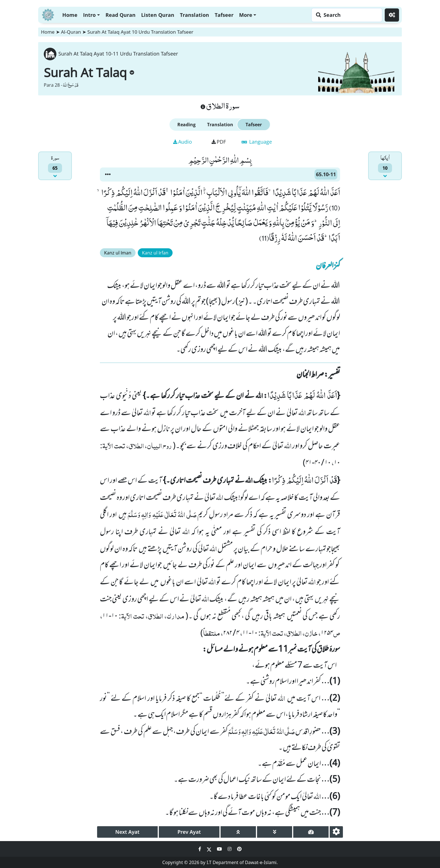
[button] (108, 174)
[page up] (238, 832)
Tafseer (224, 15)
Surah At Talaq (89, 72)
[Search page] (345, 15)
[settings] (336, 832)
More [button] (246, 15)
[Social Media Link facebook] (200, 849)
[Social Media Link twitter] (210, 849)
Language (257, 142)
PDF (219, 142)
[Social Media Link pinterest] (239, 849)
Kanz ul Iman (118, 253)
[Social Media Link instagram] (230, 849)
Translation (194, 15)
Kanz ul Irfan (155, 253)
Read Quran (121, 15)
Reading (186, 125)
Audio (183, 142)
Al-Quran (71, 32)
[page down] (275, 832)
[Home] (48, 14)
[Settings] (392, 15)
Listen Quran (158, 15)
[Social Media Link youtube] (220, 849)
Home (70, 15)
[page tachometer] (311, 832)
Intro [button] (89, 15)
